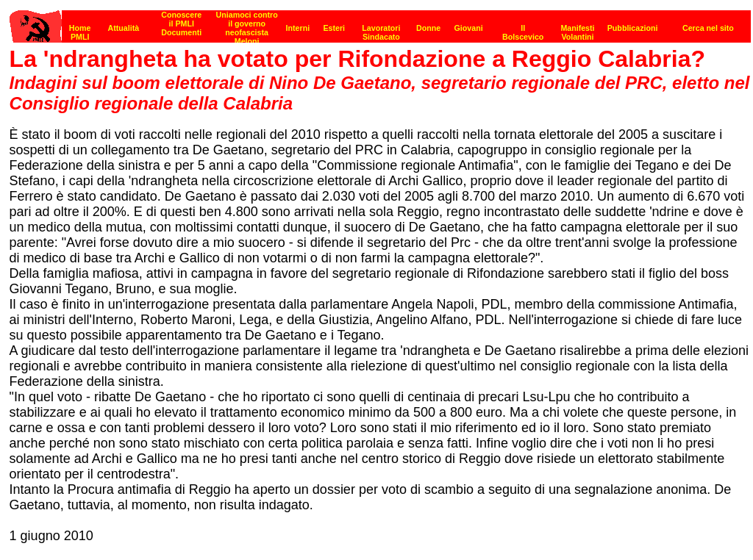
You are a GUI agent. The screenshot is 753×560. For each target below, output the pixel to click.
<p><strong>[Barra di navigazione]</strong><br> (380, 22)
